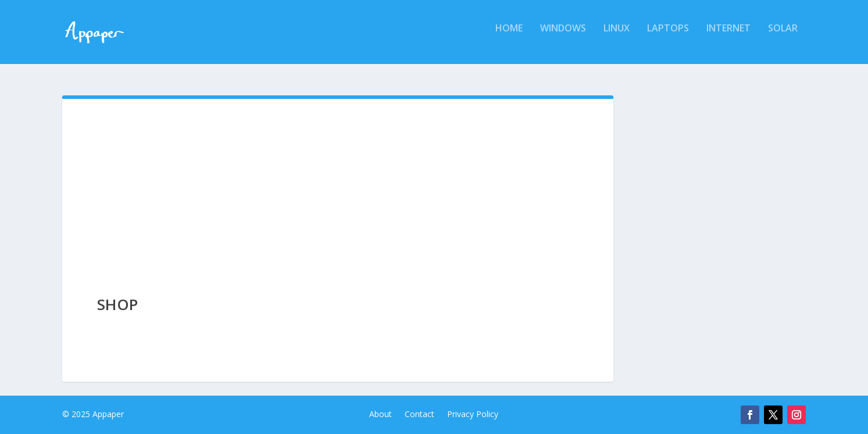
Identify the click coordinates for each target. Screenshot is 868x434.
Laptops (668, 37)
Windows (563, 37)
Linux (617, 37)
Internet (728, 37)
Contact (419, 415)
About (381, 415)
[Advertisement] (338, 186)
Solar (783, 37)
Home (509, 37)
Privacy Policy (473, 415)
